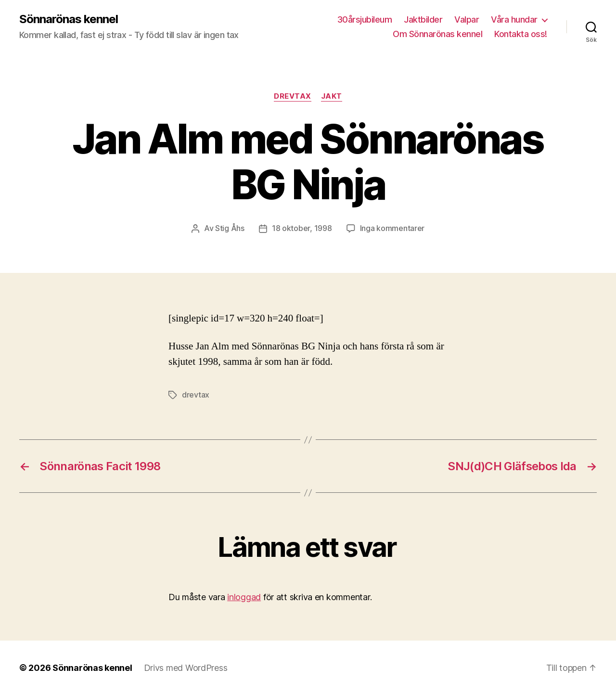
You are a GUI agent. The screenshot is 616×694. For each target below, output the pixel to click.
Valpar (467, 19)
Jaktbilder (423, 19)
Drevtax (293, 96)
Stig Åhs (230, 228)
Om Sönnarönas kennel (437, 34)
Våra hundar (514, 19)
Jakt (332, 96)
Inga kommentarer (392, 228)
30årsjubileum (365, 19)
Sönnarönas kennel (69, 19)
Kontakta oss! (521, 34)
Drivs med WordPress (186, 667)
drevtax (196, 394)
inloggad (244, 596)
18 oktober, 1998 (302, 228)
